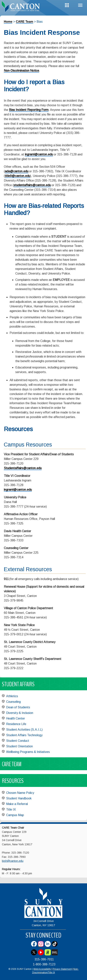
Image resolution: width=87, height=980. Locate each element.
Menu (80, 5)
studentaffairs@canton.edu (32, 185)
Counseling (13, 702)
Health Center (16, 718)
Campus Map (15, 815)
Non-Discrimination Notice (21, 71)
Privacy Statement (62, 969)
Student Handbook (19, 798)
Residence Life (16, 724)
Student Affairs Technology (24, 735)
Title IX (11, 809)
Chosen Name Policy (20, 793)
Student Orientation (19, 746)
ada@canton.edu (17, 171)
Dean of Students (18, 707)
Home (8, 22)
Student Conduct (18, 741)
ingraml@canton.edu (39, 154)
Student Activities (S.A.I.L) (24, 730)
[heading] (22, 7)
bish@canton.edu (13, 861)
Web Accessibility (42, 969)
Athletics (12, 696)
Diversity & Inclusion (20, 713)
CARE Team (25, 22)
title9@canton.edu (17, 176)
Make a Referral (17, 804)
